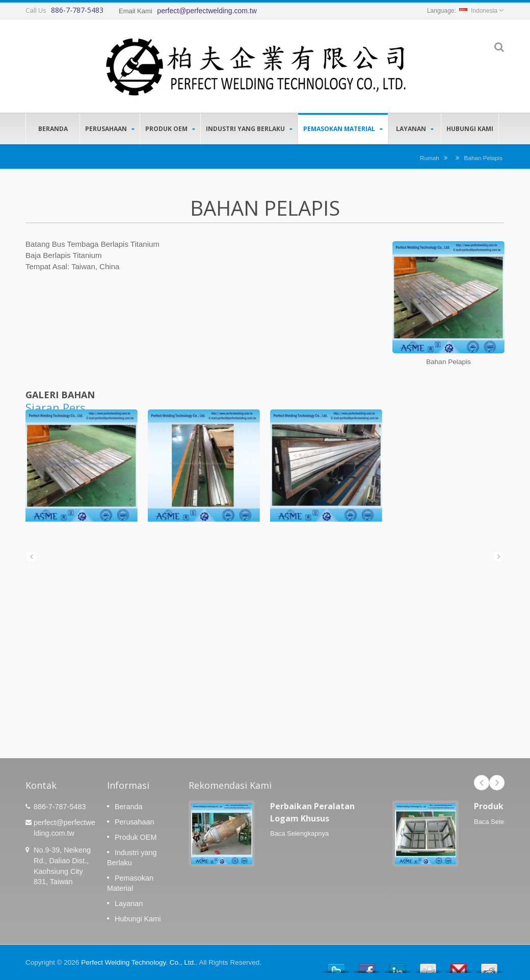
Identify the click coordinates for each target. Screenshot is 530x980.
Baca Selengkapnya (299, 833)
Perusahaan (110, 129)
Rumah (430, 158)
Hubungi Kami (470, 128)
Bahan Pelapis (483, 158)
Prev (482, 783)
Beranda (53, 128)
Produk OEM (170, 129)
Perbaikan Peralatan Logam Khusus (312, 812)
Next (497, 783)
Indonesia (478, 11)
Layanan (415, 129)
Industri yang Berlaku (249, 129)
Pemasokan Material (343, 129)
